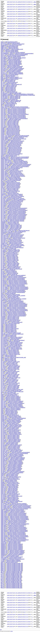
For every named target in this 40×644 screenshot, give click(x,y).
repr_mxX (3, 209)
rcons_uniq (3, 121)
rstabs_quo (3, 514)
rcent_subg (3, 113)
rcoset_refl (3, 152)
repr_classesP (4, 202)
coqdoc (12, 631)
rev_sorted (3, 264)
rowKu (2, 413)
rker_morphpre (4, 311)
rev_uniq (3, 258)
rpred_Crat (3, 489)
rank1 (2, 75)
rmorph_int (3, 321)
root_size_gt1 (4, 354)
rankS (2, 51)
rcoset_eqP (3, 149)
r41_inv (2, 585)
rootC (2, 324)
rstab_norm (3, 529)
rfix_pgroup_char (5, 275)
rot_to (2, 379)
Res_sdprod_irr (4, 245)
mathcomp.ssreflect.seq (13, 121)
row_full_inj (3, 466)
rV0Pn (2, 562)
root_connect (4, 346)
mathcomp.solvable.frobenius (20, 161)
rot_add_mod (4, 378)
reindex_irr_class (5, 176)
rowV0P (3, 420)
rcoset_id (3, 146)
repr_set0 (3, 206)
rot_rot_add (3, 374)
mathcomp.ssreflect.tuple (14, 120)
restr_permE (4, 239)
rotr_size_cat (4, 366)
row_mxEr (3, 436)
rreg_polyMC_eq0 (5, 496)
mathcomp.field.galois (18, 160)
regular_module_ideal (6, 164)
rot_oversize (4, 385)
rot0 (2, 393)
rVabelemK (3, 546)
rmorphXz (3, 318)
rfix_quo (3, 279)
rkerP (2, 301)
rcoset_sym (3, 151)
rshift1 (2, 502)
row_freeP (3, 465)
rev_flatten (3, 252)
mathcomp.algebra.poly (17, 322)
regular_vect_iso (5, 168)
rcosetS (2, 133)
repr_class (3, 203)
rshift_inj (3, 500)
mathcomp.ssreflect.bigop (12, 170)
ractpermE (3, 43)
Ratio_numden (4, 78)
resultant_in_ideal (5, 244)
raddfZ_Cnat (4, 48)
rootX (2, 335)
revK (2, 249)
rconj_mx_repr (4, 119)
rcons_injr (3, 122)
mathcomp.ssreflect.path (13, 127)
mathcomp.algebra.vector (16, 168)
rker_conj (3, 308)
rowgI (2, 398)
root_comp (3, 350)
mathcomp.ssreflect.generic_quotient (14, 195)
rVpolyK (3, 556)
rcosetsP (3, 135)
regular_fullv (4, 169)
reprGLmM (3, 194)
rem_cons (3, 193)
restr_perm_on (4, 240)
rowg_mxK (3, 402)
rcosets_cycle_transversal (7, 136)
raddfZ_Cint (3, 47)
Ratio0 (2, 79)
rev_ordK (3, 268)
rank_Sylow (3, 62)
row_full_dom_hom (5, 452)
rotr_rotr (3, 363)
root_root (3, 347)
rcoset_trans (4, 147)
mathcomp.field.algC (13, 47)
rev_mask (3, 254)
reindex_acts (4, 172)
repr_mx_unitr (4, 210)
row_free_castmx (5, 458)
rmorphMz (3, 317)
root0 (2, 355)
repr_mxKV (3, 216)
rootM (2, 326)
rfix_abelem (3, 276)
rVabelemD (3, 544)
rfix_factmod (4, 281)
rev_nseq (3, 259)
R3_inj (2, 582)
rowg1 (2, 410)
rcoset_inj (3, 153)
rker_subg (3, 313)
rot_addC (3, 376)
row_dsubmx (4, 432)
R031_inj (3, 568)
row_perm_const (5, 450)
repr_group (3, 205)
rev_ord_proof (4, 269)
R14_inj (2, 577)
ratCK (2, 76)
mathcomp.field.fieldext (16, 159)
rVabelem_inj (4, 554)
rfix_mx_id (3, 291)
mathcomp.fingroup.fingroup (13, 128)
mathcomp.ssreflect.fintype (14, 267)
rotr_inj (2, 364)
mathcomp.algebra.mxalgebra (17, 68)
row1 (2, 481)
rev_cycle (3, 265)
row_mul (3, 424)
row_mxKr (3, 435)
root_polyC (3, 351)
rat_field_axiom (4, 101)
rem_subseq (4, 191)
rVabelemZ (3, 549)
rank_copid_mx (4, 68)
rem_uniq (3, 190)
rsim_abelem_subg (5, 504)
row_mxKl (3, 437)
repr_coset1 (3, 197)
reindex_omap (4, 179)
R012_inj (3, 563)
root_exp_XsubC (5, 348)
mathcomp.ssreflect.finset (19, 200)
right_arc (3, 297)
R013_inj (3, 564)
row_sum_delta (4, 426)
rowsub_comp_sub (5, 418)
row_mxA (3, 431)
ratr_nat (2, 85)
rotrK (2, 361)
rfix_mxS (3, 290)
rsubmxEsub (4, 542)
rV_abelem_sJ (4, 559)
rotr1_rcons (3, 369)
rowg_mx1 (3, 404)
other (35, 2)
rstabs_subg (4, 522)
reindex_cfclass (4, 171)
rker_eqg (3, 312)
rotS (2, 370)
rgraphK (3, 295)
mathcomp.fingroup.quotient (17, 141)
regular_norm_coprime (6, 161)
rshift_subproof (4, 501)
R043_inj (3, 571)
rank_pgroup (4, 63)
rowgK (2, 399)
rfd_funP (3, 274)
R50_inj (2, 588)
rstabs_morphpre (5, 520)
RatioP (2, 77)
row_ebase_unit (4, 472)
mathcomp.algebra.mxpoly (15, 243)
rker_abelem (4, 302)
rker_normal (3, 315)
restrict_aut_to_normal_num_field (9, 231)
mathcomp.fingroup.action (11, 42)
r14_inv (2, 576)
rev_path (3, 266)
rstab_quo (3, 533)
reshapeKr (3, 223)
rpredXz (3, 484)
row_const (3, 448)
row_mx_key (4, 440)
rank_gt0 (3, 65)
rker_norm (3, 316)
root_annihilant (4, 344)
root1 (2, 356)
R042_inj (3, 570)
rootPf (2, 331)
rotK (2, 360)
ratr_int (2, 87)
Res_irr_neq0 (4, 248)
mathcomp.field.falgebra (14, 169)
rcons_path (3, 127)
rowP (2, 414)
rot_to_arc (3, 386)
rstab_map (3, 527)
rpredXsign (3, 483)
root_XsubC (3, 353)
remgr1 (2, 188)
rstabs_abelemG (5, 511)
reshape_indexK (5, 225)
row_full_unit (4, 462)
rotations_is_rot (4, 357)
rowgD (2, 397)
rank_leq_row (4, 74)
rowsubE (3, 415)
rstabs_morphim (4, 518)
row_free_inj (4, 464)
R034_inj (3, 569)
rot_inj (2, 382)
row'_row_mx (4, 477)
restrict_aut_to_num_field (7, 232)
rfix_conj (3, 280)
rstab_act (3, 532)
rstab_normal (4, 528)
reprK (2, 195)
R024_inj (3, 566)
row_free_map (4, 456)
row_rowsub (4, 441)
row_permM (3, 446)
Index (1, 630)
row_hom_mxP (4, 453)
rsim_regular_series (5, 507)
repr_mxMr (3, 212)
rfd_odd (2, 272)
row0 (2, 480)
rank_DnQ (3, 66)
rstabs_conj (3, 515)
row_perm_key (4, 451)
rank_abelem (4, 61)
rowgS (2, 400)
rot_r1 (2, 390)
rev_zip (2, 253)
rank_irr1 (3, 56)
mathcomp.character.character (18, 176)
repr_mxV (3, 213)
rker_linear (3, 314)
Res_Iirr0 (3, 247)
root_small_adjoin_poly (6, 340)
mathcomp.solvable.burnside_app (18, 357)
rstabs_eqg (3, 521)
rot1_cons (3, 394)
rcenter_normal (4, 107)
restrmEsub (3, 233)
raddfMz (3, 46)
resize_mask (4, 229)
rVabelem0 (3, 555)
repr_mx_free (4, 208)
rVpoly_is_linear (4, 557)
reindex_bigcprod (5, 175)
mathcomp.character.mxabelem (17, 52)
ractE (2, 42)
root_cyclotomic (4, 337)
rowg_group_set (4, 408)
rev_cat (2, 261)
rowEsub (3, 396)
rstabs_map (3, 513)
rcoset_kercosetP (5, 141)
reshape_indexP (4, 227)
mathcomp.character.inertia (16, 171)
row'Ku (2, 476)
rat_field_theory (4, 96)
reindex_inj (3, 177)
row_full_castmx (4, 459)
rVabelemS (3, 548)
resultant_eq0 (4, 243)
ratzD (2, 88)
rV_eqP (2, 560)
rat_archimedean (5, 100)
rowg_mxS (3, 405)
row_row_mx (4, 430)
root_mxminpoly (4, 342)
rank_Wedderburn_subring (7, 53)
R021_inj (3, 565)
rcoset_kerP (3, 154)
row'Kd (2, 475)
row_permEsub (4, 445)
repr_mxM (3, 218)
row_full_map (4, 454)
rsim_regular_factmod (6, 508)
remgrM (2, 183)
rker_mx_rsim (4, 304)
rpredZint (3, 485)
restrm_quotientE (5, 235)
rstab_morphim (4, 536)
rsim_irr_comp (4, 505)
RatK (2, 80)
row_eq (2, 443)
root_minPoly (4, 341)
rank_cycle (3, 57)
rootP (2, 329)
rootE (2, 325)
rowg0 (2, 409)
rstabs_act (3, 523)
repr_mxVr (3, 211)
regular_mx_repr (5, 167)
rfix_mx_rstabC (4, 287)
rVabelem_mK (4, 552)
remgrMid (3, 184)
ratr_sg (2, 83)
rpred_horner (4, 494)
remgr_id (3, 187)
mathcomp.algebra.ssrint (12, 46)
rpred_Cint (3, 491)
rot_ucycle (3, 387)
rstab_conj (3, 534)
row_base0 (3, 461)
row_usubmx (4, 433)
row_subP (3, 469)
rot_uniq (3, 381)
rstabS (2, 510)
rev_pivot (3, 257)
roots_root (3, 333)
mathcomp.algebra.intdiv (15, 93)
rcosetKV (3, 130)
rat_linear (3, 99)
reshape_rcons (4, 228)
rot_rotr (2, 372)
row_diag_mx (4, 425)
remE (2, 181)
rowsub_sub (4, 419)
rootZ (2, 336)
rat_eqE (3, 104)
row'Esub (3, 474)
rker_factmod (4, 305)
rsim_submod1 (4, 509)
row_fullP (3, 467)
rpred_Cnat (3, 490)
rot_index (3, 380)
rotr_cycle (3, 368)
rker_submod (4, 306)
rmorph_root (4, 323)
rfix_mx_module (4, 288)
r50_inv (2, 587)
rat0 (2, 105)
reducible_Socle (4, 158)
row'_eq (3, 478)
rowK (2, 411)
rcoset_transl (4, 148)
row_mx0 (3, 428)
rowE (2, 395)
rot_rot (2, 373)
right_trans (3, 296)
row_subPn (3, 468)
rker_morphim (4, 309)
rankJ (2, 50)
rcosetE (2, 128)
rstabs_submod (4, 517)
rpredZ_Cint (3, 486)
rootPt (2, 332)
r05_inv (2, 572)
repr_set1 (3, 207)
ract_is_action (4, 45)
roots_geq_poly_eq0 (5, 334)
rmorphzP (3, 319)
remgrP (2, 186)
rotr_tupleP (3, 362)
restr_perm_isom (5, 236)
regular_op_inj (4, 163)
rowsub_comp (4, 417)
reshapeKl (3, 222)
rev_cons (3, 263)
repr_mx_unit (4, 215)
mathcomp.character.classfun (16, 174)
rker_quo (3, 307)
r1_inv (2, 574)
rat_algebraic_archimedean (7, 95)
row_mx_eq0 (4, 427)
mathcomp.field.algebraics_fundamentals (23, 94)
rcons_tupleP (4, 120)
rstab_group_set (5, 540)
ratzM (2, 90)
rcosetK (2, 129)
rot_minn (3, 377)
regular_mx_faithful (5, 165)
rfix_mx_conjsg (4, 289)
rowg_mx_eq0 (4, 403)
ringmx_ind (3, 298)
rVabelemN (3, 547)
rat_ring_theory (4, 97)
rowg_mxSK (4, 401)
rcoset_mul (3, 144)
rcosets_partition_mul (6, 139)
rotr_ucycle (3, 367)
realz (2, 156)
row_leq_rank (4, 473)
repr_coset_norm (5, 196)
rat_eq (2, 103)
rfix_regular (3, 277)
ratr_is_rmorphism (5, 84)
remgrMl (3, 185)
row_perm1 (3, 447)
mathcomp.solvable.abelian (11, 50)
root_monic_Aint (5, 345)
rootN (2, 328)
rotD (2, 358)
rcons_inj (3, 124)
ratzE (2, 89)
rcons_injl (3, 123)
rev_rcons (3, 260)
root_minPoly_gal (5, 338)
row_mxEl (3, 438)
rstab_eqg (3, 538)
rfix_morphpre (4, 284)
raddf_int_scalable (5, 49)
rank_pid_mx (4, 69)
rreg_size (3, 497)
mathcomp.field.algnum (24, 231)
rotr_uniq (3, 365)
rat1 (2, 106)
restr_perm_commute (6, 238)
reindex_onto (4, 178)
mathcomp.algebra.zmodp (11, 502)
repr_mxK (3, 217)
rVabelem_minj (4, 550)
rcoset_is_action (5, 142)
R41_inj (2, 586)
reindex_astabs (4, 173)
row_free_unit (4, 463)
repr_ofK (3, 199)
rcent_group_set (5, 114)
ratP (2, 81)
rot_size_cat (4, 383)
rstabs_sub (3, 525)
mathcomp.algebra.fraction (12, 77)
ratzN (2, 91)
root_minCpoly (4, 339)
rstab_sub (3, 541)
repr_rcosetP (4, 204)
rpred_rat (3, 493)
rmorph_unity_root (5, 322)
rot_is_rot (3, 389)
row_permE (3, 422)
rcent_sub (3, 115)
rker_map (3, 303)
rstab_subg (3, 539)
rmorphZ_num (4, 320)
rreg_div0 (3, 495)
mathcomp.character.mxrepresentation (24, 53)
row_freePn (3, 457)
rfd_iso (2, 271)
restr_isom (3, 241)
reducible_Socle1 (5, 157)
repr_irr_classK (4, 220)
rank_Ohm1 (3, 59)
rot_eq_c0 (3, 392)
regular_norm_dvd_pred (6, 162)
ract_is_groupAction (5, 44)
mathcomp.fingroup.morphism (15, 154)
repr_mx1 (3, 219)
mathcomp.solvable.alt (10, 270)
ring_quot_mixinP (5, 299)
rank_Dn (3, 67)
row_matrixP (4, 449)
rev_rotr (2, 256)
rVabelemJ (3, 545)
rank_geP (3, 60)
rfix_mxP (3, 292)
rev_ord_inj (3, 267)
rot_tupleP (3, 371)
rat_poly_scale (4, 93)
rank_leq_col (4, 73)
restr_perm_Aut (4, 237)
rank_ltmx (3, 71)
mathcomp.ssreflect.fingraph (14, 180)
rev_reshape (4, 251)
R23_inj (2, 580)
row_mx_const (4, 434)
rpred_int (3, 492)
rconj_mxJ (3, 116)
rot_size (3, 384)
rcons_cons (3, 126)
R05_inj (2, 573)
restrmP (3, 234)
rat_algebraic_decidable (6, 94)
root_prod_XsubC (5, 349)
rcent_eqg (3, 112)
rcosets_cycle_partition (6, 137)
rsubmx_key (4, 543)
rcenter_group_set (5, 108)
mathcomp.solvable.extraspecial (15, 66)
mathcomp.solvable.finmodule (22, 136)
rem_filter (3, 189)
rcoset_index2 (4, 143)
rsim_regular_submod (6, 506)
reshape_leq (4, 224)
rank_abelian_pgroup (6, 58)
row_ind (3, 429)
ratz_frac (3, 92)
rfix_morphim (4, 283)
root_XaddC (3, 352)
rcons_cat (3, 125)
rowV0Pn (3, 421)
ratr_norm (3, 82)
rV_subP (3, 561)
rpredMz (3, 482)
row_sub (3, 470)
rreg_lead (3, 499)
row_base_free (4, 460)
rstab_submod (4, 531)
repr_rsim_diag (4, 221)
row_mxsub (3, 442)
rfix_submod (4, 282)
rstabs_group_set (5, 524)
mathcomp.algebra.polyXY (16, 344)
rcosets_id (3, 140)
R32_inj (2, 584)
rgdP (2, 293)
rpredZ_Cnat (4, 488)
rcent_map (3, 109)
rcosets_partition (5, 138)
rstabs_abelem (4, 512)
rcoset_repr (3, 145)
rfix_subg (3, 286)
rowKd (2, 412)
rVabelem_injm (4, 553)
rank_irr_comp (4, 55)
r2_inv (2, 578)
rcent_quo (3, 110)
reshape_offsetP (5, 226)
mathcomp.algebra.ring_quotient (18, 299)
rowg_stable (4, 406)
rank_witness (4, 64)
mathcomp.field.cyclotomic (16, 337)
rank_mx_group (4, 52)
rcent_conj (3, 111)
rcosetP (2, 132)
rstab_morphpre (4, 537)
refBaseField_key (5, 159)
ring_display (3, 300)
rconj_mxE (3, 117)
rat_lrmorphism (4, 98)
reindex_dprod (4, 174)
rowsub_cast (4, 416)
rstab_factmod (4, 530)
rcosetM (3, 131)
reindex (2, 170)
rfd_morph (3, 273)
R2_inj (2, 579)
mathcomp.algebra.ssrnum (14, 300)
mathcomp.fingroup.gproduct (17, 175)
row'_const (3, 479)
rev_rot (2, 255)
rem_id (2, 192)
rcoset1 (2, 155)
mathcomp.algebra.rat (10, 80)
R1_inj (2, 575)
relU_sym (3, 180)
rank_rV (3, 72)
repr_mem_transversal (6, 200)
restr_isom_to (4, 242)
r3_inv (2, 581)
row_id (2, 444)
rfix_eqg (3, 285)
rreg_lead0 (3, 498)
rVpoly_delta (4, 558)
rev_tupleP (3, 250)
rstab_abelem (4, 526)
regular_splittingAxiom (6, 160)
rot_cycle (3, 388)
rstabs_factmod (4, 516)
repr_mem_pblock (5, 201)
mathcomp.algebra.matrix (14, 298)
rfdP (2, 270)
